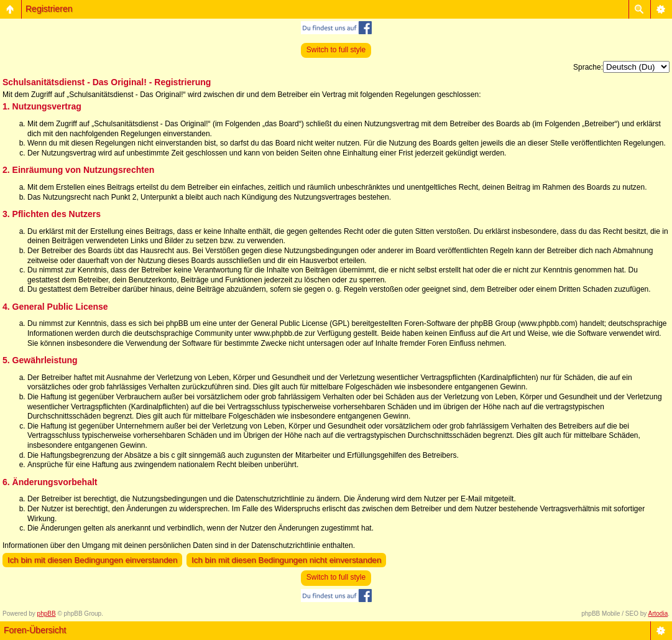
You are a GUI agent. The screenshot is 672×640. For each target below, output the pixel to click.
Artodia (658, 614)
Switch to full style (336, 50)
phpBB (47, 614)
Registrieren (49, 9)
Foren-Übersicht (35, 630)
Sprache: (588, 67)
